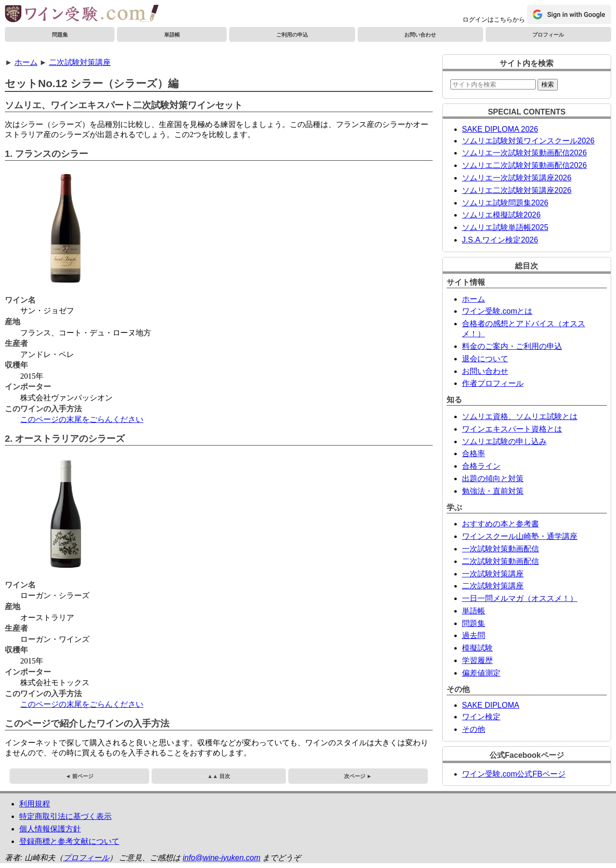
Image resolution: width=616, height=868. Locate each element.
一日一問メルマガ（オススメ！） (520, 598)
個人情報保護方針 (50, 829)
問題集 (60, 35)
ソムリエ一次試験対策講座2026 (517, 178)
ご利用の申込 (292, 35)
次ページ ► (358, 776)
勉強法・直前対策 (493, 491)
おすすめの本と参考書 (500, 524)
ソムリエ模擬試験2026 (501, 215)
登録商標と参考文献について (69, 841)
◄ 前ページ (79, 776)
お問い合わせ (420, 35)
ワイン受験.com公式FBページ (514, 774)
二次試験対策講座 (80, 62)
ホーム (26, 62)
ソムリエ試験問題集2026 (505, 203)
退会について (485, 359)
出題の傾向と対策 (493, 479)
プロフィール (548, 35)
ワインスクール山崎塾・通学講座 (520, 536)
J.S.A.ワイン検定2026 (500, 240)
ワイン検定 (481, 717)
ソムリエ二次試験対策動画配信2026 (525, 165)
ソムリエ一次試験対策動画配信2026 (525, 153)
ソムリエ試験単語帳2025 (505, 227)
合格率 (474, 453)
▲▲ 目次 (219, 776)
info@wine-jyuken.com (222, 858)
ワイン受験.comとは (497, 311)
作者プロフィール (493, 383)
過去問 (474, 635)
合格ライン (481, 466)
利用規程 (35, 804)
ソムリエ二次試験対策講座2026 (517, 190)
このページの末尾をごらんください (82, 419)
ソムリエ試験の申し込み (504, 441)
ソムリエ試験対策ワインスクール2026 (528, 141)
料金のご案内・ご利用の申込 (512, 346)
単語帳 (172, 35)
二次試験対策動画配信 (500, 561)
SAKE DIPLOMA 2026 (500, 129)
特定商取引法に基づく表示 (65, 816)
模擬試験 (477, 648)
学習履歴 (477, 660)
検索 (548, 84)
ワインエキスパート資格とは (512, 429)
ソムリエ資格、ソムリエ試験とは (520, 416)
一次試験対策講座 (493, 574)
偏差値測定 (481, 673)
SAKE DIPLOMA (491, 705)
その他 (474, 729)
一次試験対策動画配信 (500, 549)
